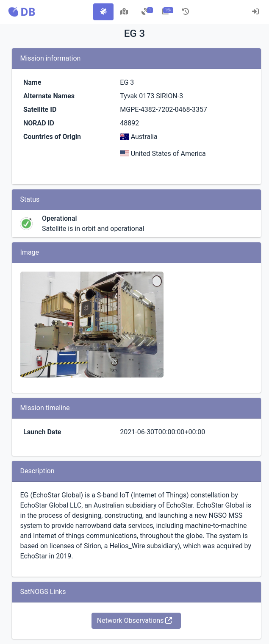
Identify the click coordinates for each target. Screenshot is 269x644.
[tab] (103, 12)
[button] (22, 12)
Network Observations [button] (135, 620)
